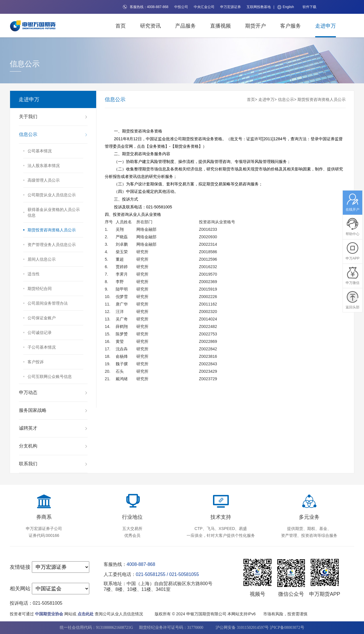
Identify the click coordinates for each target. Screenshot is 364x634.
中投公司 (181, 7)
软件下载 (309, 7)
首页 (121, 26)
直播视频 (220, 26)
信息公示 (286, 99)
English (286, 7)
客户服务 (291, 26)
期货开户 (255, 26)
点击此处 (86, 614)
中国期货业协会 (49, 614)
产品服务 (185, 26)
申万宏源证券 (231, 7)
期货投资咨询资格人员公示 (322, 99)
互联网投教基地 (259, 7)
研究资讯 (150, 26)
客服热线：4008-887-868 (146, 7)
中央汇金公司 (204, 7)
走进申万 (326, 26)
